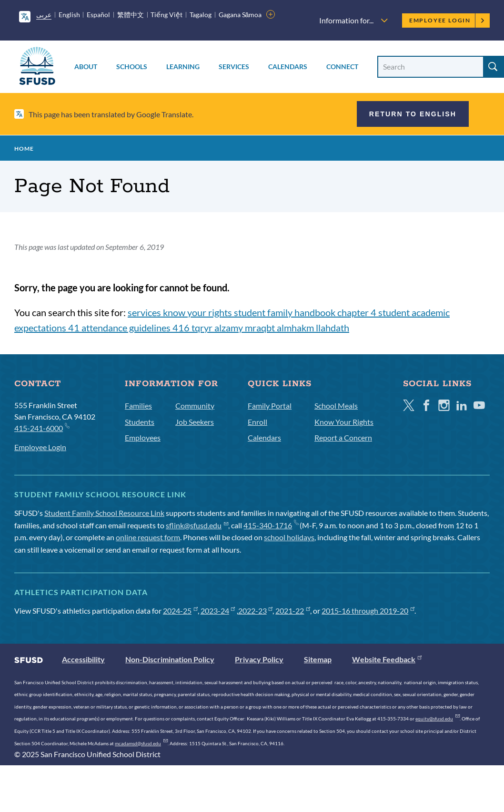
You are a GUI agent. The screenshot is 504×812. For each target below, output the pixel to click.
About (86, 67)
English (69, 15)
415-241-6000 (42, 427)
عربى (44, 15)
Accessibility (83, 659)
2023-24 (218, 611)
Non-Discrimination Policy (170, 659)
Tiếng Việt (166, 15)
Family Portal (270, 406)
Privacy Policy (259, 659)
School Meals (336, 406)
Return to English (413, 114)
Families (138, 406)
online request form (148, 537)
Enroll (257, 422)
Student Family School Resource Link (104, 513)
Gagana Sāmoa (240, 15)
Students (140, 422)
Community (195, 406)
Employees (143, 437)
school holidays (289, 537)
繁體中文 (131, 15)
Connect (342, 67)
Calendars (288, 67)
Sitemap (318, 659)
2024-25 (180, 611)
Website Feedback (387, 659)
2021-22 (293, 611)
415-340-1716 (271, 525)
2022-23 (256, 611)
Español (98, 15)
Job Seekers (195, 422)
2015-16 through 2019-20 (368, 611)
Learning (183, 67)
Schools (132, 67)
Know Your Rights (344, 422)
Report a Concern (343, 437)
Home (24, 149)
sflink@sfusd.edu (197, 525)
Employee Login (447, 20)
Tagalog (201, 15)
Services (234, 67)
